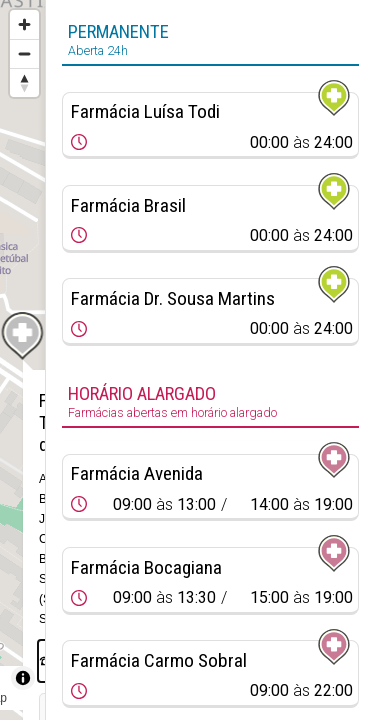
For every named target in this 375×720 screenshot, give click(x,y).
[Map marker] (23, 336)
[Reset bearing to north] (24, 82)
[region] (22, 360)
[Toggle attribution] (23, 678)
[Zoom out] (24, 53)
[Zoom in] (24, 24)
